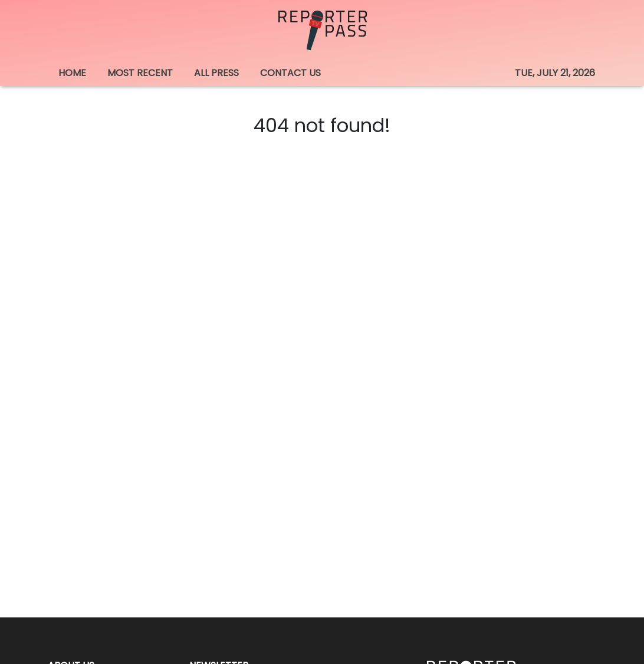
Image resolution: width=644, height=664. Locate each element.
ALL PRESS (216, 73)
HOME (72, 73)
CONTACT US (290, 73)
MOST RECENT (140, 73)
